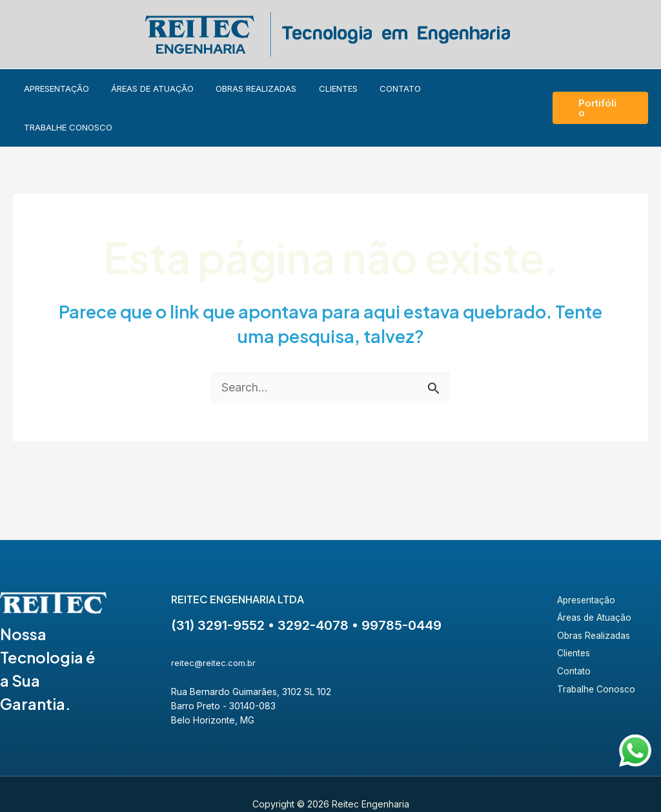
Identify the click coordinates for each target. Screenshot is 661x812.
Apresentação (68, 88)
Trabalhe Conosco (472, 88)
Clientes (334, 88)
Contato (391, 88)
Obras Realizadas (257, 88)
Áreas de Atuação (159, 88)
